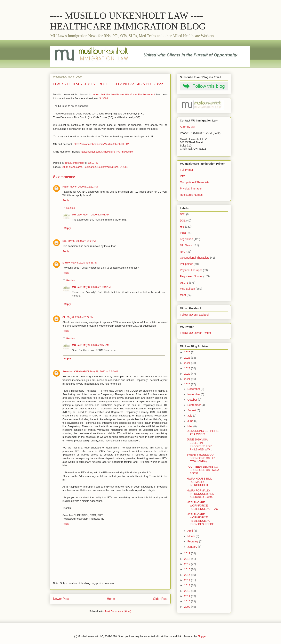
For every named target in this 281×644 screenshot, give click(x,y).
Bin (64, 241)
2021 (188, 379)
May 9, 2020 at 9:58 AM (96, 345)
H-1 (182, 227)
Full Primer (187, 170)
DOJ (183, 214)
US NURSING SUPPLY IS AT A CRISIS (203, 433)
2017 (188, 564)
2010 (188, 601)
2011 (188, 596)
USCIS (124, 167)
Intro (183, 176)
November (194, 394)
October (193, 400)
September (194, 405)
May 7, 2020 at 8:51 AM (96, 215)
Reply (66, 200)
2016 (188, 569)
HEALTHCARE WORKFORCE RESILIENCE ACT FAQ (202, 506)
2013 (188, 585)
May (190, 426)
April (190, 531)
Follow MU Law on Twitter (196, 333)
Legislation (90, 167)
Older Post (160, 599)
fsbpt (183, 295)
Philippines (187, 264)
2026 (188, 352)
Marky (66, 263)
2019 (188, 553)
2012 (188, 591)
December (194, 389)
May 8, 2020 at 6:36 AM (84, 263)
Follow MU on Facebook (195, 315)
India (183, 233)
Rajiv (65, 187)
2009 (188, 607)
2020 (65, 167)
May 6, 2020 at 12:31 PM (84, 187)
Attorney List (188, 127)
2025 (188, 358)
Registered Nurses (108, 167)
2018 (188, 559)
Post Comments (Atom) (118, 611)
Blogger (202, 636)
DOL (183, 221)
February (193, 541)
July (190, 416)
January (193, 547)
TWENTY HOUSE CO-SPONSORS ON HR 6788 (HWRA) (201, 458)
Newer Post (61, 599)
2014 (188, 580)
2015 (188, 575)
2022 (188, 374)
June (191, 421)
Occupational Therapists (195, 182)
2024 (188, 363)
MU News (186, 245)
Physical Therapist (191, 188)
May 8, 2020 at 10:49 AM (97, 287)
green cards (76, 167)
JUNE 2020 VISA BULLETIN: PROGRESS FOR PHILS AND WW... (199, 444)
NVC (183, 252)
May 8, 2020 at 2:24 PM (80, 317)
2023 (188, 368)
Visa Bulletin (187, 289)
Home (111, 599)
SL (64, 317)
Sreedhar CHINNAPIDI (76, 371)
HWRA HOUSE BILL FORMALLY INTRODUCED (199, 482)
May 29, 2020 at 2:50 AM (104, 371)
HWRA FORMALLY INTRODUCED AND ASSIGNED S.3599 (201, 494)
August (192, 410)
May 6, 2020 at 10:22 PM (82, 241)
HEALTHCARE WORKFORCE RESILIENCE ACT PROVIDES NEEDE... (201, 519)
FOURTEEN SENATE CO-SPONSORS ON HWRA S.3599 (203, 470)
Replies (71, 208)
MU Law (77, 215)
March (192, 536)
